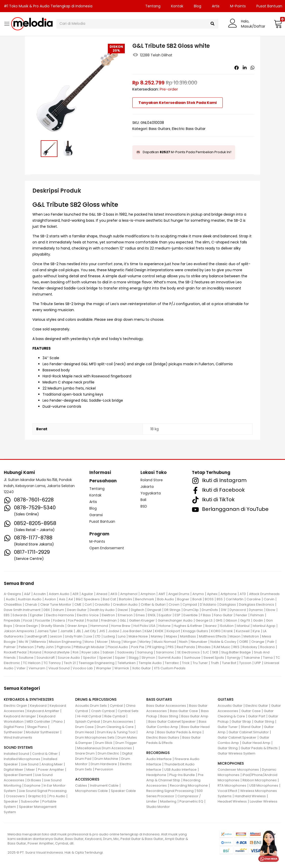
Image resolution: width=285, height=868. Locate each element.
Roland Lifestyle (57, 652)
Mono (89, 642)
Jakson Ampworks (19, 631)
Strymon (148, 658)
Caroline (254, 599)
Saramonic (165, 652)
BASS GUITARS (159, 699)
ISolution (227, 626)
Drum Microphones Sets (95, 737)
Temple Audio (150, 663)
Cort (88, 604)
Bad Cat (109, 599)
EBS (7, 615)
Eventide (191, 615)
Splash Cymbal (88, 722)
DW (224, 610)
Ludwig (109, 636)
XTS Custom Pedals (170, 668)
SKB (215, 652)
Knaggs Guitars (196, 631)
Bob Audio (166, 599)
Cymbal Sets (128, 711)
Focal (28, 620)
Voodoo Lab (83, 668)
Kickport (173, 631)
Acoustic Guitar (230, 706)
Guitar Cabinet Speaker (237, 737)
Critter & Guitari (153, 604)
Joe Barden (132, 631)
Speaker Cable (123, 791)
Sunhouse (192, 658)
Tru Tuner (200, 663)
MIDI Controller (38, 722)
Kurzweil (243, 631)
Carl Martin (235, 599)
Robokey (250, 647)
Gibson (231, 620)
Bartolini (126, 599)
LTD (98, 636)
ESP (178, 615)
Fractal (92, 620)
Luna (122, 636)
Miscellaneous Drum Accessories (105, 748)
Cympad (190, 604)
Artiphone (229, 594)
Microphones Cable (91, 791)
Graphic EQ (37, 796)
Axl (71, 599)
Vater (21, 668)
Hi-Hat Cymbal (89, 716)
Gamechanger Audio (175, 620)
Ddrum (58, 610)
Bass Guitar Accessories (166, 706)
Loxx (89, 636)
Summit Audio (170, 658)
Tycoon (245, 663)
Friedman (109, 620)
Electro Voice (88, 615)
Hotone (165, 626)
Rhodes (204, 647)
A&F (27, 594)
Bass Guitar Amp (195, 716)
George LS (204, 620)
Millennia (39, 642)
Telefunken (127, 663)
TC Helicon (32, 663)
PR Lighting (156, 647)
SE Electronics (188, 652)
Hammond (99, 626)
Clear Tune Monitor (56, 604)
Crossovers (15, 796)
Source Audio (69, 658)
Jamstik (67, 631)
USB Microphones (264, 785)
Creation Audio (125, 604)
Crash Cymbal (103, 711)
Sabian (108, 652)
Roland (35, 652)
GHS (219, 620)
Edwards (20, 615)
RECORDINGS (158, 753)
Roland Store (152, 480)
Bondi (197, 599)
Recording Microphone (189, 785)
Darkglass (228, 604)
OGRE (244, 642)
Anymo (198, 594)
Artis (216, 6)
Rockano (268, 647)
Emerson (125, 615)
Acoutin (40, 594)
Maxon (235, 636)
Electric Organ (15, 706)
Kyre (256, 631)
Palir (271, 642)
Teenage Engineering (97, 663)
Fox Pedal (76, 620)
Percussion (104, 769)
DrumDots (210, 610)
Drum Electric (108, 753)
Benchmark (145, 599)
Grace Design (26, 626)
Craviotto (102, 604)
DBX (47, 610)
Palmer (10, 647)
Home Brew (121, 626)
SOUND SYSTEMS (18, 747)
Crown (174, 604)
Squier (120, 658)
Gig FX (245, 620)
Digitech (138, 610)
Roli (76, 652)
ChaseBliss (13, 604)
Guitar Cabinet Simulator (249, 732)
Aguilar (87, 594)
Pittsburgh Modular (89, 647)
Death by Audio (102, 610)
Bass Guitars (160, 129)
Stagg (134, 658)
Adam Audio (59, 594)
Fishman (257, 615)
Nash (183, 642)
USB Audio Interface (180, 770)
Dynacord (238, 610)
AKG (114, 594)
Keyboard (38, 706)
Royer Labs (90, 652)
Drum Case (84, 727)
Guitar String (264, 722)
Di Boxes (34, 780)
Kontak (177, 6)
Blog (198, 6)
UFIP (258, 663)
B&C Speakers (88, 599)
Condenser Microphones (238, 770)
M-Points (238, 6)
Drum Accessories (118, 722)
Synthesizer (13, 732)
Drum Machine (106, 759)
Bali (143, 500)
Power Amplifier (51, 770)
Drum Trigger (126, 743)
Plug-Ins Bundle (182, 775)
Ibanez (211, 626)
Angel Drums (179, 594)
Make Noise (138, 636)
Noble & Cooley (223, 642)
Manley (157, 636)
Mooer (102, 642)
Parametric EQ (191, 801)
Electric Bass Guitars (163, 737)
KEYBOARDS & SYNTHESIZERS (29, 699)
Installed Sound (16, 754)
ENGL (152, 615)
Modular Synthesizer (43, 732)
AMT (162, 594)
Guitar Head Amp (256, 743)
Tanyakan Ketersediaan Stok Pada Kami (178, 103)
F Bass (206, 615)
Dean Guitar (77, 610)
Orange (258, 642)
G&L (123, 620)
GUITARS (226, 699)
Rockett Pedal (15, 652)
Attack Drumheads (264, 594)
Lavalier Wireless (264, 801)
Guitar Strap (241, 722)
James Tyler (47, 631)
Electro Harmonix (60, 615)
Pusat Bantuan (102, 521)
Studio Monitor (158, 807)
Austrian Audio (30, 599)
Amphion (148, 594)
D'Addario (208, 604)
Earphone (32, 785)
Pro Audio (57, 796)
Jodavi (114, 631)
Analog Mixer (52, 764)
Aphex (212, 594)
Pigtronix (64, 647)
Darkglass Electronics (257, 604)
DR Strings (172, 610)
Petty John (45, 647)
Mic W (24, 642)
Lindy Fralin (74, 636)
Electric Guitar (257, 706)
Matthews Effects (213, 636)
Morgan (130, 642)
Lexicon (56, 636)
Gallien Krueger (142, 620)
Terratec (172, 663)
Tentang (153, 6)
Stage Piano (37, 727)
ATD (243, 594)
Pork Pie (138, 647)
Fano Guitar (223, 615)
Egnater (37, 615)
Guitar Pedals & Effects (259, 748)
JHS (102, 631)
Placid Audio (118, 647)
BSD (144, 506)
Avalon (50, 599)
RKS (236, 647)
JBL (78, 631)
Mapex (171, 636)
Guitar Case (251, 711)
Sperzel (106, 658)
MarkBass (188, 636)
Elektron (108, 615)
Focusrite (43, 620)
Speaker (11, 801)
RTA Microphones (232, 785)
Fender (241, 615)
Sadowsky (126, 652)
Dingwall (154, 610)
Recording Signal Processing (170, 791)
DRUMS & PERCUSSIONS (96, 699)
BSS (220, 599)
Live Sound (30, 764)
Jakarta (147, 487)
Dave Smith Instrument (22, 610)
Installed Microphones (22, 759)
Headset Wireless (232, 801)
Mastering (168, 801)
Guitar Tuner (228, 727)
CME (78, 604)
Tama (268, 658)
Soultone (26, 658)
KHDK (159, 631)
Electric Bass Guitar (189, 129)
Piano (58, 722)
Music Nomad (165, 642)
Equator (165, 615)
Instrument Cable (104, 785)
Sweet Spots (214, 658)
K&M (148, 631)
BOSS (209, 599)
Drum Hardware (104, 764)
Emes (140, 615)
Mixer (31, 770)
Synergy (234, 658)
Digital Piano (14, 727)
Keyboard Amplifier (43, 711)
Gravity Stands (53, 626)
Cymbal (116, 706)
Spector (90, 658)
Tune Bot (229, 663)
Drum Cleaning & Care (115, 727)
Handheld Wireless (250, 796)
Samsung (145, 652)
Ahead (102, 594)
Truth (215, 663)
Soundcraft (46, 658)
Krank (228, 631)
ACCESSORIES (87, 779)
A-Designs (12, 594)
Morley (145, 642)
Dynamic (256, 610)
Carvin (269, 599)
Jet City (90, 631)
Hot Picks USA (144, 626)
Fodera (59, 620)
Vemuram (37, 668)
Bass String (169, 716)
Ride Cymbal (115, 716)
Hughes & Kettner (188, 626)
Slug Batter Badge (236, 652)
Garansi (96, 515)
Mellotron (251, 636)
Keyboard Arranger (20, 716)
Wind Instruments (18, 737)
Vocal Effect (227, 791)
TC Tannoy (52, 663)
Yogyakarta (151, 493)
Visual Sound (59, 668)
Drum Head (85, 732)
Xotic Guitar (141, 668)
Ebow (271, 610)
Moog (116, 642)
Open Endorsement (107, 548)
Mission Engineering (65, 642)
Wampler (104, 668)
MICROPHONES (231, 763)
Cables (81, 785)
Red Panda (186, 647)
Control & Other (45, 754)
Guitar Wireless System (237, 753)
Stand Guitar (251, 727)
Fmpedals (12, 620)
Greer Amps (77, 626)
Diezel (123, 610)
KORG (216, 631)
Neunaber (199, 642)
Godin (258, 620)
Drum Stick (104, 743)
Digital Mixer (14, 770)
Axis (62, 599)
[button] (277, 24)
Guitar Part (257, 716)
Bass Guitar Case (184, 711)
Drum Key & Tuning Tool (116, 732)
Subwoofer (30, 801)
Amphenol (129, 594)
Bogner (183, 599)
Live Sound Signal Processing (43, 791)
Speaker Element (18, 775)
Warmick (122, 668)
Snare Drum (85, 753)
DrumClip (191, 610)
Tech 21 (70, 663)
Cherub (31, 604)
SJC (206, 652)
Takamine (252, 658)
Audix (10, 599)
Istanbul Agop (264, 626)
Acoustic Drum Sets (91, 706)
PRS (171, 647)
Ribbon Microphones (260, 780)
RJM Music (222, 647)
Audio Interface (159, 759)
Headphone (156, 775)
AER (75, 594)
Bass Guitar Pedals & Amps (179, 732)
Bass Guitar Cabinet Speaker (172, 722)
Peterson (26, 647)
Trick (186, 663)
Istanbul (243, 626)
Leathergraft (37, 636)
